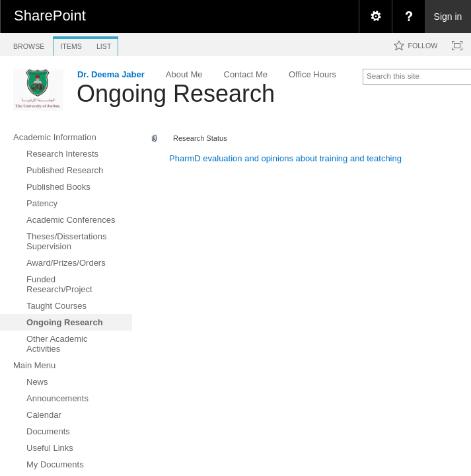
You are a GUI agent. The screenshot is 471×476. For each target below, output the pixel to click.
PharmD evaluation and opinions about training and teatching (285, 158)
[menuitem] (375, 17)
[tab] (29, 44)
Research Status (200, 138)
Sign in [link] (448, 17)
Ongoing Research (176, 94)
